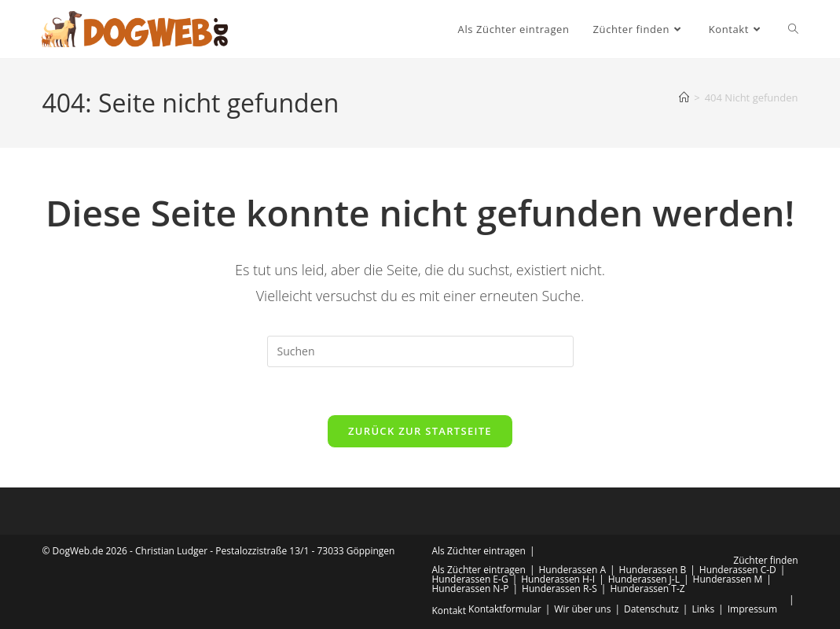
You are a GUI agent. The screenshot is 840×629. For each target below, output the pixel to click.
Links (703, 609)
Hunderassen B (653, 570)
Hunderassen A (572, 570)
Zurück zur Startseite (420, 431)
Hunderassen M (728, 579)
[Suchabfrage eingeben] (420, 351)
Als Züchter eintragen (479, 551)
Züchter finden (765, 560)
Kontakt (449, 611)
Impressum (752, 609)
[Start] (684, 97)
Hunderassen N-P (471, 589)
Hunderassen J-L (644, 579)
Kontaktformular (505, 609)
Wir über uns (582, 609)
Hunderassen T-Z (647, 589)
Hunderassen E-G (470, 579)
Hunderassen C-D (738, 570)
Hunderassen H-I (558, 579)
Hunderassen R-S (559, 589)
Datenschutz (651, 609)
